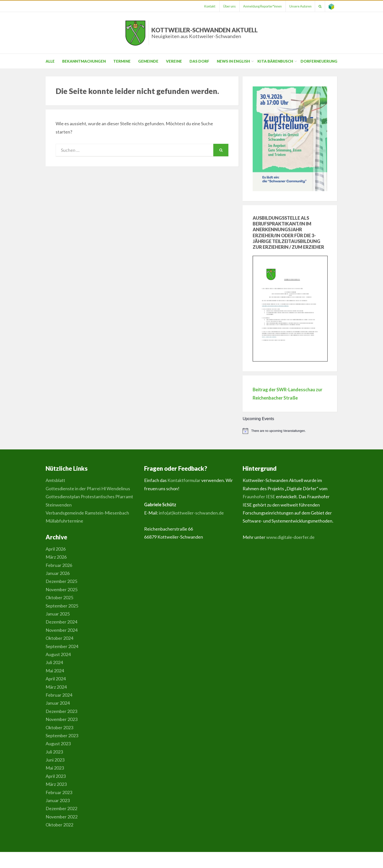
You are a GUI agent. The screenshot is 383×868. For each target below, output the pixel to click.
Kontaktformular (184, 480)
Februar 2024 (59, 695)
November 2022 (62, 817)
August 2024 (58, 654)
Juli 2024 (54, 662)
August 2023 (58, 743)
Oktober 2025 (59, 597)
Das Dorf (199, 61)
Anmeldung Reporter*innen (260, 6)
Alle (50, 61)
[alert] (290, 431)
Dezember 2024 (61, 622)
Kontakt (206, 6)
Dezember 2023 (61, 711)
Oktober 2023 (59, 727)
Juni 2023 (55, 760)
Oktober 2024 (59, 638)
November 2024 (62, 630)
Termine (122, 61)
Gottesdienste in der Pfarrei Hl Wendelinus (88, 488)
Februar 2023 (59, 792)
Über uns (226, 6)
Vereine (174, 61)
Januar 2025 (58, 614)
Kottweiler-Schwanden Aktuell (205, 33)
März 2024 (56, 687)
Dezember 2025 (61, 581)
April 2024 (56, 679)
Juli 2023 (54, 752)
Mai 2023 (55, 768)
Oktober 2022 (59, 825)
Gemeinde (148, 61)
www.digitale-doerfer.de (290, 537)
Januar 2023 (58, 800)
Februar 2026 (59, 565)
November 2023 (62, 719)
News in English (233, 61)
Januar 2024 (58, 703)
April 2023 (56, 776)
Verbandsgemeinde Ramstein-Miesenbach (87, 513)
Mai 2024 (55, 671)
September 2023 (62, 735)
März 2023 (56, 784)
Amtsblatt (55, 480)
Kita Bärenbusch (275, 61)
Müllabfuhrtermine (64, 521)
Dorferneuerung (319, 61)
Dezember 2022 (61, 808)
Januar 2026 (58, 573)
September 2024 (62, 646)
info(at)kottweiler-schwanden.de (191, 513)
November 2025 (62, 589)
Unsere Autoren (299, 6)
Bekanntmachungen (84, 61)
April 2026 (56, 549)
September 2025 (62, 606)
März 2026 (56, 557)
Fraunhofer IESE (259, 497)
